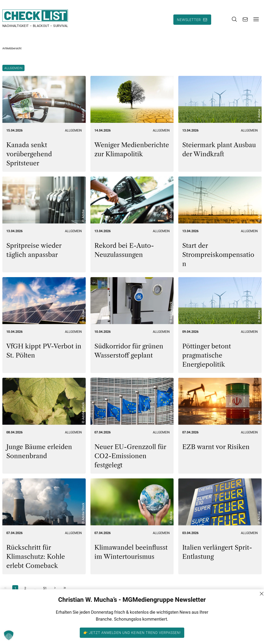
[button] (9, 635)
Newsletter (189, 20)
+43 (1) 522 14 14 (190, 637)
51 (45, 588)
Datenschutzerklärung (242, 630)
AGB (228, 623)
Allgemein (13, 68)
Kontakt (231, 616)
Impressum (233, 637)
